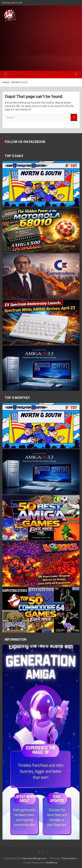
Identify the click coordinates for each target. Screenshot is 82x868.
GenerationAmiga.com (34, 858)
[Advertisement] (41, 47)
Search (74, 117)
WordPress (52, 863)
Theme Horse (69, 858)
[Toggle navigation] (6, 75)
